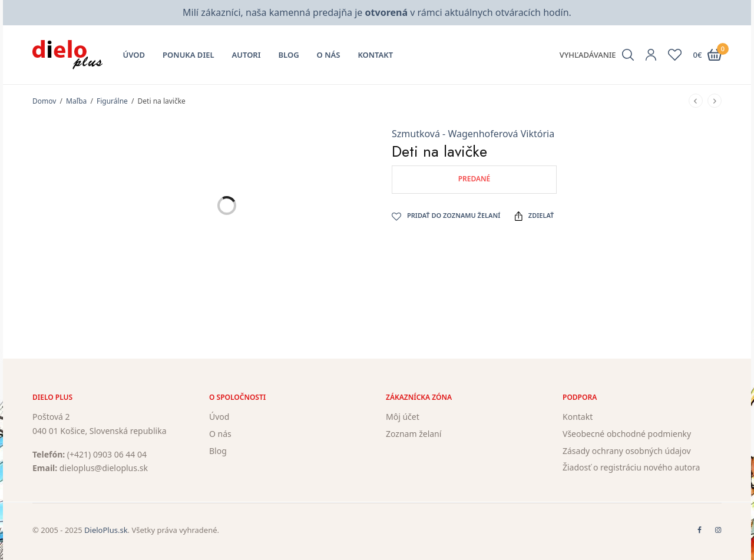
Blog (289, 55)
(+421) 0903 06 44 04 (107, 454)
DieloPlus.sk (106, 530)
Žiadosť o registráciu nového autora (631, 468)
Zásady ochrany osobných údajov (627, 451)
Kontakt (375, 55)
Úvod (134, 55)
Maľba (76, 101)
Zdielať (534, 216)
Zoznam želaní (414, 434)
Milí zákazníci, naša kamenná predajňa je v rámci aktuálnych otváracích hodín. (377, 12)
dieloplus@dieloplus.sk (104, 468)
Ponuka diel (188, 55)
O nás (329, 55)
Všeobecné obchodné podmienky (627, 434)
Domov (44, 101)
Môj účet (403, 417)
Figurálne (112, 101)
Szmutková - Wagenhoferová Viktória (473, 134)
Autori (247, 55)
